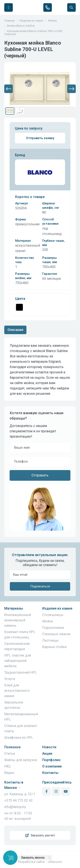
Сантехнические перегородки (17, 646)
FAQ (7, 766)
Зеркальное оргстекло (14, 705)
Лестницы (50, 640)
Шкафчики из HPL (19, 738)
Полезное (12, 747)
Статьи (10, 754)
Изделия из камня (57, 608)
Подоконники (53, 628)
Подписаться (40, 586)
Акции (47, 754)
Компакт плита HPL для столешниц (20, 635)
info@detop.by (15, 807)
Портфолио (51, 760)
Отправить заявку (40, 138)
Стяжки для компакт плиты (21, 728)
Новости (49, 747)
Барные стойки (54, 647)
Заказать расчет (40, 835)
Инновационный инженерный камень (18, 620)
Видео (9, 773)
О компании (52, 766)
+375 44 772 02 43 (18, 800)
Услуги (10, 679)
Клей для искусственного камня (17, 691)
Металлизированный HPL (21, 717)
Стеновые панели (56, 634)
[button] (9, 89)
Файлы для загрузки (21, 760)
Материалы (14, 608)
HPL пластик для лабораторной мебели (18, 661)
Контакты (50, 773)
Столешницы (53, 615)
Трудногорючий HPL (21, 672)
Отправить (40, 475)
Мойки (48, 621)
